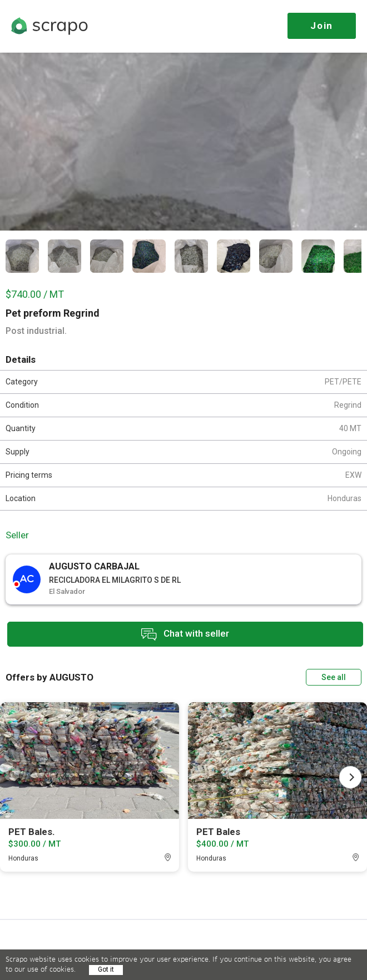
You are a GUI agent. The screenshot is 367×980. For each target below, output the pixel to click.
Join (322, 26)
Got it (106, 969)
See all (334, 677)
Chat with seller (185, 634)
